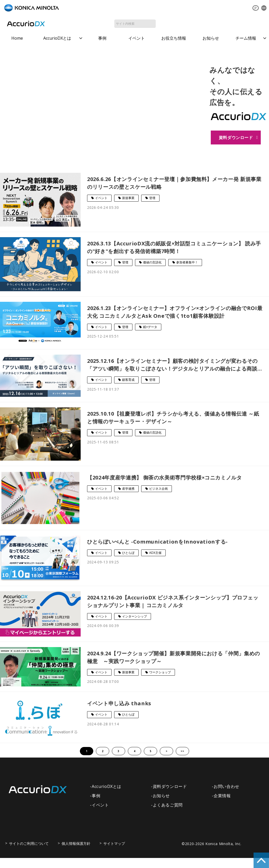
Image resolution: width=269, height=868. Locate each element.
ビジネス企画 (158, 489)
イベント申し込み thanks (119, 704)
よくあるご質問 (168, 805)
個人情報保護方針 (76, 844)
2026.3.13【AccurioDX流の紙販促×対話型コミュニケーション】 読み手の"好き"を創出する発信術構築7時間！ (174, 248)
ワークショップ (160, 672)
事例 (102, 38)
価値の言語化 (152, 263)
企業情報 (222, 796)
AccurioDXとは (57, 38)
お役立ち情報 (174, 38)
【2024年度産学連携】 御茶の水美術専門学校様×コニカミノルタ (164, 478)
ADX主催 (155, 553)
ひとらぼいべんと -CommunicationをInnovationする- (157, 542)
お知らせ (211, 38)
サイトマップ (114, 844)
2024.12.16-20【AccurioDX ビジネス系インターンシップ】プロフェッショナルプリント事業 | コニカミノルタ (173, 602)
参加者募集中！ (187, 263)
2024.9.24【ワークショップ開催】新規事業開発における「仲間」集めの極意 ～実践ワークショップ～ (174, 658)
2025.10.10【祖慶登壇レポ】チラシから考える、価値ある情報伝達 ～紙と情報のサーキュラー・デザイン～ (173, 418)
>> (182, 751)
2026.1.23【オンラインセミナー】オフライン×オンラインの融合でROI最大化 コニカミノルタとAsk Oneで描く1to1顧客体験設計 (175, 312)
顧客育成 (128, 380)
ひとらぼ (128, 553)
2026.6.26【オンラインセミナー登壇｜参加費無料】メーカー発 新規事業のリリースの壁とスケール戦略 (174, 183)
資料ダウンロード (243, 24)
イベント (137, 38)
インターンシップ (134, 617)
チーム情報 (246, 38)
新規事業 (128, 198)
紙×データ (150, 327)
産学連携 (128, 489)
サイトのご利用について (29, 844)
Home (17, 38)
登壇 (152, 198)
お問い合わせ (187, 24)
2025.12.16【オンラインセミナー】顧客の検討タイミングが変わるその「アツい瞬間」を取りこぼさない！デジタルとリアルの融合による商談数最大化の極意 (172, 365)
